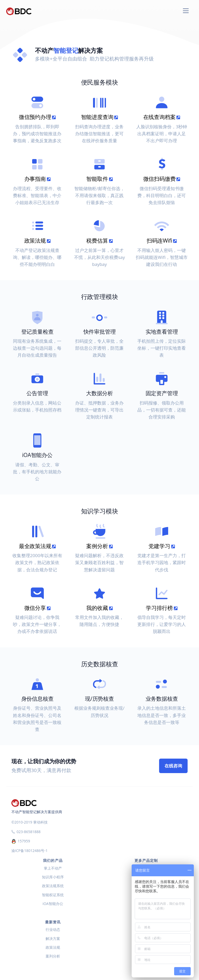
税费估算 (99, 241)
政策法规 (37, 241)
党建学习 (162, 546)
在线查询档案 (162, 117)
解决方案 (53, 938)
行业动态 (53, 929)
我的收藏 (99, 608)
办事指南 (37, 179)
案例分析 (99, 546)
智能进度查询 (100, 117)
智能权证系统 (53, 895)
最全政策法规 (37, 546)
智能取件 (99, 179)
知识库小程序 (53, 877)
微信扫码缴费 (162, 179)
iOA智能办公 (53, 904)
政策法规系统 (53, 886)
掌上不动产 (53, 868)
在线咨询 (173, 766)
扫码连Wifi (162, 241)
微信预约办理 (37, 117)
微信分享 (37, 608)
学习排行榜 (162, 608)
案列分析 (53, 956)
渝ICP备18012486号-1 (30, 851)
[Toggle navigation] (186, 11)
